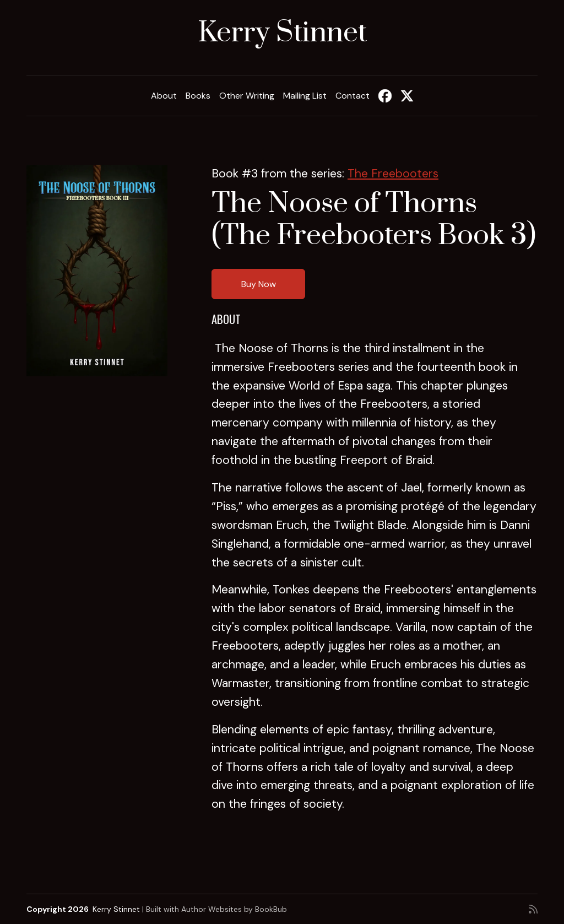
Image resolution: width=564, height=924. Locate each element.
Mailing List (305, 96)
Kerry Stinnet (282, 33)
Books (198, 96)
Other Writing (247, 96)
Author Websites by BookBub (234, 909)
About (164, 96)
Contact (352, 96)
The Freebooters (393, 174)
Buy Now (259, 284)
